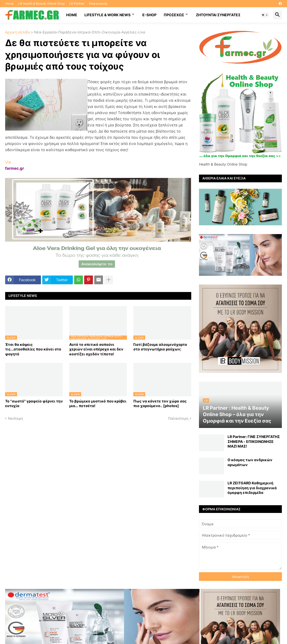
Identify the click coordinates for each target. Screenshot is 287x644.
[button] (265, 15)
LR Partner (77, 3)
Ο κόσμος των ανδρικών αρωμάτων (250, 462)
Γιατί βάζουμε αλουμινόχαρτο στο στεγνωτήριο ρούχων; (160, 347)
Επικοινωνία (98, 3)
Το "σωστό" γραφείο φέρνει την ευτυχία (34, 403)
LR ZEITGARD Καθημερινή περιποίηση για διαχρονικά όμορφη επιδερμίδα (252, 488)
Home (9, 3)
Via (8, 162)
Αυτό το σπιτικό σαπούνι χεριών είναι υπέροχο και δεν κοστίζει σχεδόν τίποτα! (96, 349)
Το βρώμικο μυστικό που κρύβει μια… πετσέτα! (98, 403)
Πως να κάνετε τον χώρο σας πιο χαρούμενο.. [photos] (160, 403)
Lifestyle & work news (107, 15)
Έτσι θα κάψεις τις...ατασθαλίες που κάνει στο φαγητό (33, 349)
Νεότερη (15, 418)
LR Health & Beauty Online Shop (41, 3)
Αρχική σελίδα (18, 32)
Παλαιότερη (178, 418)
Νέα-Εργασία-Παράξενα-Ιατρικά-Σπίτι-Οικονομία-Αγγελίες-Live (90, 32)
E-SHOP (149, 15)
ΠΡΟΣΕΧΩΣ (174, 15)
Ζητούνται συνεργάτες (218, 15)
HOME (72, 15)
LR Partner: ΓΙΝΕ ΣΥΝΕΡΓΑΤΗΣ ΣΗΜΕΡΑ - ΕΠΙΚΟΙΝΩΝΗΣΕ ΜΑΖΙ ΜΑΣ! (254, 441)
